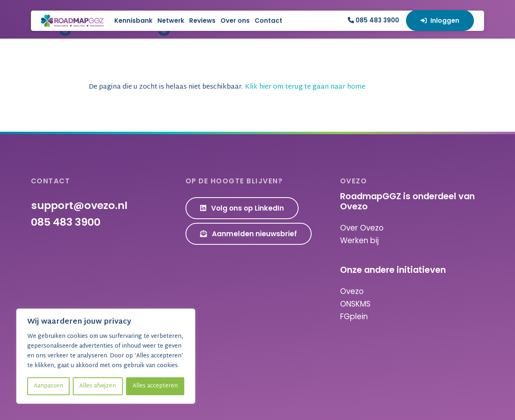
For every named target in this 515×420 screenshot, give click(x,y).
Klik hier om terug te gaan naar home (313, 87)
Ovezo (352, 291)
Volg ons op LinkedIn (242, 209)
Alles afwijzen (98, 386)
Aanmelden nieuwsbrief (249, 234)
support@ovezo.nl (79, 206)
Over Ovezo (362, 228)
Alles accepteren (155, 386)
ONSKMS (355, 304)
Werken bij (359, 240)
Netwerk (208, 27)
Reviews (240, 27)
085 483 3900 (373, 26)
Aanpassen (48, 386)
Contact (306, 27)
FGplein (354, 316)
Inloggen (440, 27)
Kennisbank (171, 27)
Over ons (273, 27)
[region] (106, 356)
